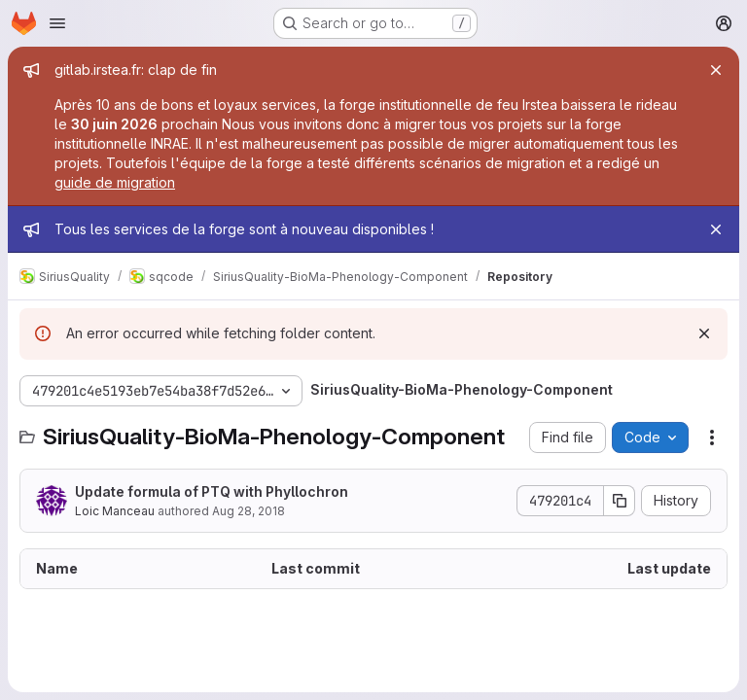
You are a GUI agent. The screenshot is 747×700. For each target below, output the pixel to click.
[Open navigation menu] (57, 23)
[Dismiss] (704, 333)
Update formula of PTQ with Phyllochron (212, 491)
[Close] (716, 70)
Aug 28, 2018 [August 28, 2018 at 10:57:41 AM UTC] (249, 511)
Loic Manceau (115, 511)
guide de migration (115, 182)
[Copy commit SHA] (620, 501)
